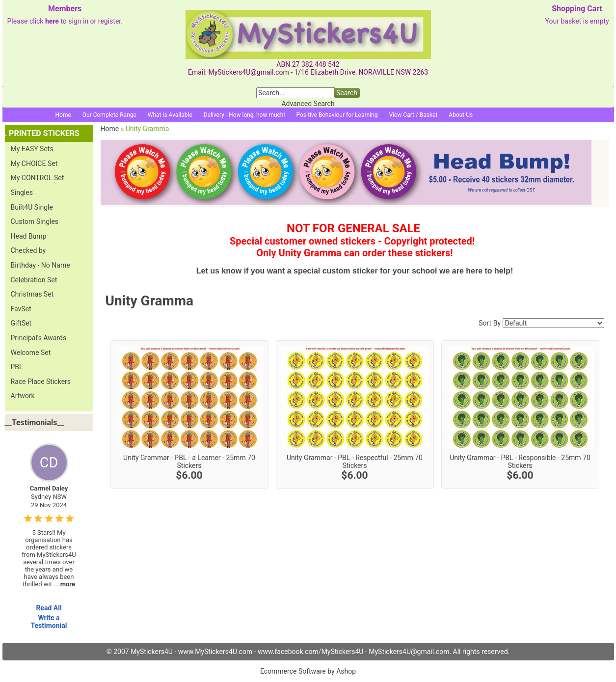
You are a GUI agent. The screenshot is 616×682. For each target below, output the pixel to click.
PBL (17, 367)
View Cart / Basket (413, 115)
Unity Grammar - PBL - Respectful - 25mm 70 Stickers (355, 462)
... (64, 584)
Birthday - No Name (40, 265)
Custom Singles (35, 221)
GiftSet (21, 323)
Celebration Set (34, 280)
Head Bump (29, 236)
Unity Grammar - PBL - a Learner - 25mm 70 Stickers (189, 462)
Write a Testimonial (49, 622)
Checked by (28, 250)
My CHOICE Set (34, 164)
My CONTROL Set (38, 178)
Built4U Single (32, 207)
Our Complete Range (109, 115)
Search (347, 93)
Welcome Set (31, 353)
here (52, 21)
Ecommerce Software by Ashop (308, 671)
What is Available (170, 115)
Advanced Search (308, 104)
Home (63, 115)
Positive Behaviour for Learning (337, 115)
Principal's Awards (39, 338)
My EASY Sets (32, 149)
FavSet (21, 309)
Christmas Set (32, 294)
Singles (22, 192)
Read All (49, 608)
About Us (461, 115)
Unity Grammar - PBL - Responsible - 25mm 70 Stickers (520, 462)
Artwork (23, 396)
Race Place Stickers (41, 382)
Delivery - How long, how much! (244, 115)
